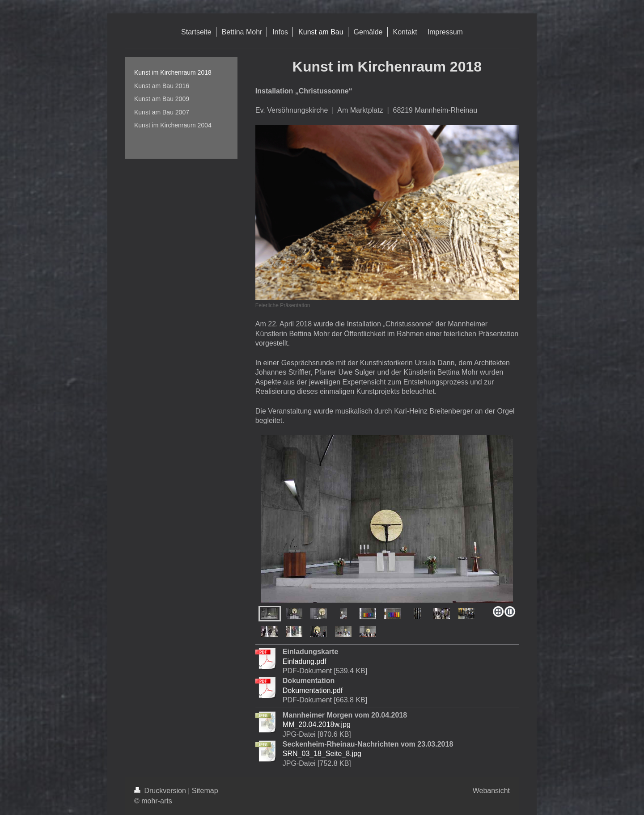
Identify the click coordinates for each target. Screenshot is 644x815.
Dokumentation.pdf (313, 690)
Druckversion (161, 791)
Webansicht (491, 791)
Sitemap (205, 791)
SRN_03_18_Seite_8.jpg (322, 754)
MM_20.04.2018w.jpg (317, 724)
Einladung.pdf (305, 661)
